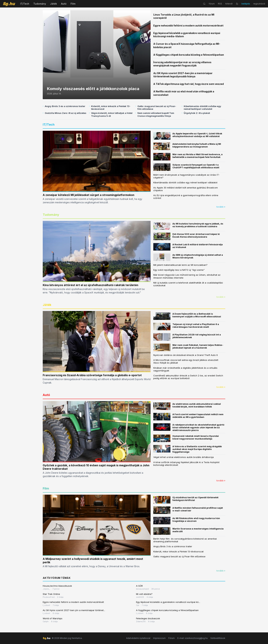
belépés (246, 4)
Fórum (172, 638)
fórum (212, 4)
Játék (53, 4)
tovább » (221, 207)
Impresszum (159, 638)
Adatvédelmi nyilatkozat (138, 638)
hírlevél (229, 4)
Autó (64, 4)
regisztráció (259, 4)
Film (73, 4)
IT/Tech (25, 4)
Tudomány (40, 4)
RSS (220, 4)
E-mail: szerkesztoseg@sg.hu (193, 638)
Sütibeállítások (218, 638)
